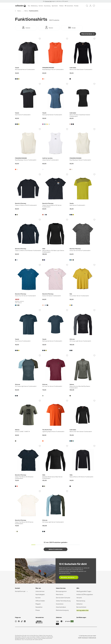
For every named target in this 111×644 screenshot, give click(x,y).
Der (44, 1)
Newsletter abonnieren (68, 577)
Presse (38, 610)
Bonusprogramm (61, 591)
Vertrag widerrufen (83, 610)
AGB (79, 638)
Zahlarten (80, 604)
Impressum (85, 638)
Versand (79, 598)
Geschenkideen (61, 607)
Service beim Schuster (63, 598)
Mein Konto (60, 595)
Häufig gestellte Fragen (84, 591)
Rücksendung (81, 601)
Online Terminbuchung (63, 601)
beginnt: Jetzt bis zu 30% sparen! (60, 1)
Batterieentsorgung (62, 610)
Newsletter (39, 607)
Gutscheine (60, 604)
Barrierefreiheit (81, 607)
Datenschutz (92, 638)
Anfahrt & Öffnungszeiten (85, 595)
